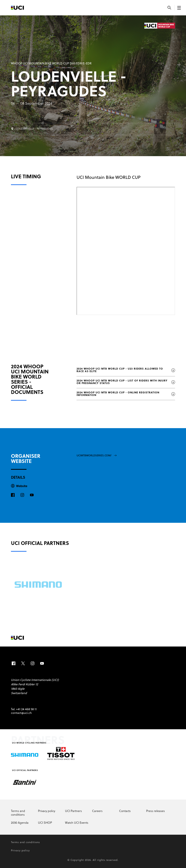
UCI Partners (73, 811)
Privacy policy (47, 811)
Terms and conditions (18, 813)
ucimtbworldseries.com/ (97, 456)
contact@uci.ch (21, 713)
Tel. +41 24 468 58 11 (24, 709)
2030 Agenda (20, 823)
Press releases (155, 811)
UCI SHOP (45, 823)
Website (22, 486)
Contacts (125, 811)
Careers (97, 811)
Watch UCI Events (77, 823)
